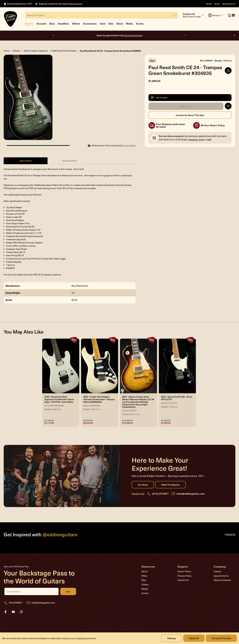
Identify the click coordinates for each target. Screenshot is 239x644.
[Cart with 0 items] (231, 15)
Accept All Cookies (221, 638)
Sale (111, 23)
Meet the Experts (170, 485)
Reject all (194, 638)
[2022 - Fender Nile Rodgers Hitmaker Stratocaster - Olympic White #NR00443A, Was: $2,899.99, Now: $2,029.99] (100, 366)
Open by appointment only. (120, 35)
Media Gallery (70, 161)
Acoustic (41, 23)
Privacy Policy (185, 576)
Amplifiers (63, 23)
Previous (54, 35)
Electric (29, 23)
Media (209, 4)
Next (185, 35)
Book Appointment (134, 35)
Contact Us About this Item (190, 115)
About (217, 4)
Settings (172, 638)
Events (140, 23)
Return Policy (184, 571)
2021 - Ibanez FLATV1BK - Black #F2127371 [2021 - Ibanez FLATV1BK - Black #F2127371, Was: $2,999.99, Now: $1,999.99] (177, 398)
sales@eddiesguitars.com (191, 494)
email (201, 139)
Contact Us (183, 580)
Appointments (229, 4)
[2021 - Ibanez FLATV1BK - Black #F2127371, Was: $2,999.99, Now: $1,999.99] (177, 366)
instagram (21, 612)
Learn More (130, 145)
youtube (13, 612)
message (193, 139)
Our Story (143, 485)
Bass (52, 23)
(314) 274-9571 (160, 494)
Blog (144, 580)
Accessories (90, 23)
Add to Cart (186, 106)
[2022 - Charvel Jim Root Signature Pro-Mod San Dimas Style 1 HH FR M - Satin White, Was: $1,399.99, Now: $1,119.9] (61, 366)
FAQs (144, 576)
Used (103, 23)
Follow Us (230, 534)
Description (26, 161)
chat (209, 139)
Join (68, 591)
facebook (5, 612)
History (217, 571)
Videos (145, 584)
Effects (76, 23)
